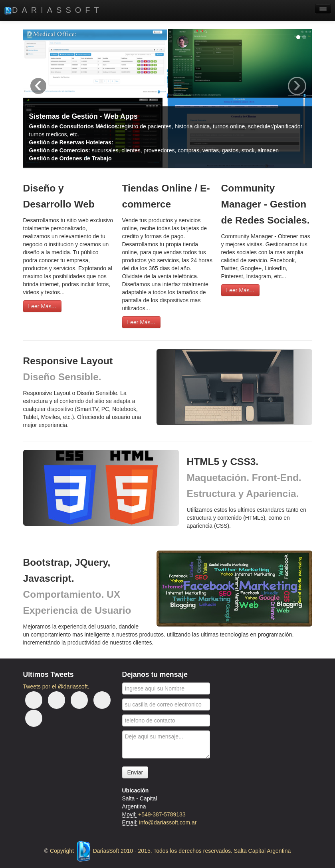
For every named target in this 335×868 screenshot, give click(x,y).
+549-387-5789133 (162, 814)
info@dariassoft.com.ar (168, 822)
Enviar (135, 772)
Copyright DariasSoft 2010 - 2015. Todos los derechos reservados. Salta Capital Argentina (170, 851)
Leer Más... (42, 306)
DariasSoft (54, 10)
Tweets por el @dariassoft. (56, 686)
